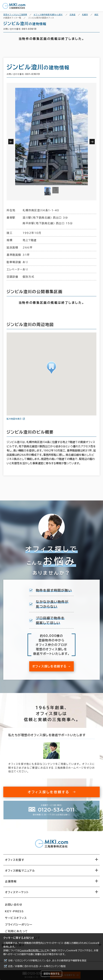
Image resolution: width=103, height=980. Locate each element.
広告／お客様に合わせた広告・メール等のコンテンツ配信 (37, 966)
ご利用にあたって (16, 931)
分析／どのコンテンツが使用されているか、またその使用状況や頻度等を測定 (47, 961)
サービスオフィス (16, 918)
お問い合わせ (14, 905)
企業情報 (11, 881)
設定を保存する (51, 974)
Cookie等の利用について (33, 950)
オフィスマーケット (17, 892)
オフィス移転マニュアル (20, 871)
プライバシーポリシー (19, 925)
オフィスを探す (15, 860)
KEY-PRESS (14, 911)
